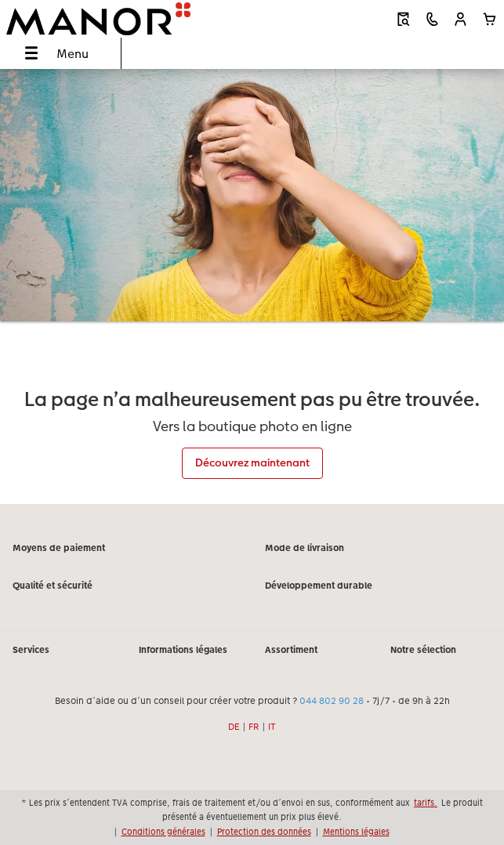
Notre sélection (423, 650)
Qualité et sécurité (53, 586)
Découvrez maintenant (252, 462)
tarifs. (426, 803)
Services (31, 650)
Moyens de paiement (59, 548)
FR (254, 727)
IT (272, 727)
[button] (460, 19)
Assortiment (291, 650)
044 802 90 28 (332, 701)
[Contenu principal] (252, 286)
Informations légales (183, 650)
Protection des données (264, 832)
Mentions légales (356, 832)
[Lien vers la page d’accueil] (102, 19)
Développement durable (319, 586)
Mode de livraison (305, 548)
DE (234, 727)
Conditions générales (163, 832)
